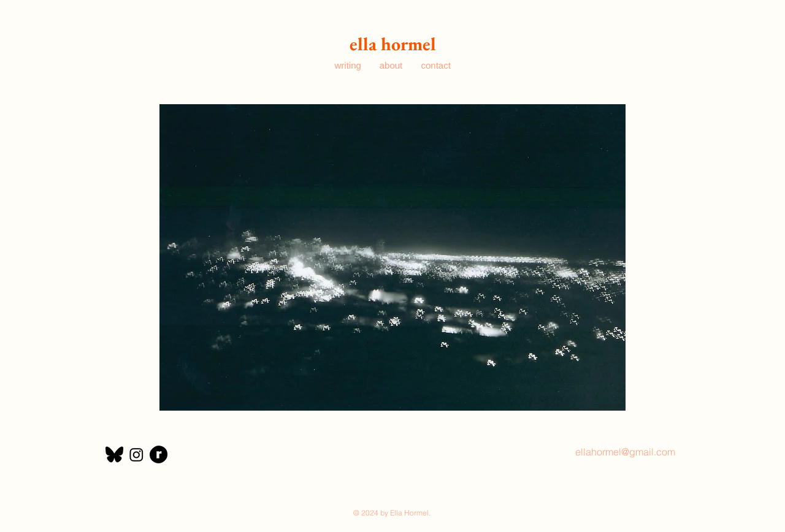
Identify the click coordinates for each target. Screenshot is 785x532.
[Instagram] (136, 454)
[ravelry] (159, 454)
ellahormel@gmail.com (625, 452)
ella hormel (393, 44)
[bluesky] (114, 454)
